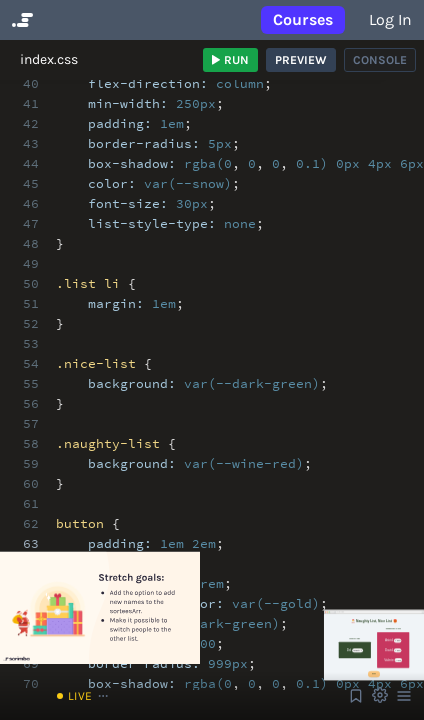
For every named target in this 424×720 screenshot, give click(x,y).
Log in (390, 19)
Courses (303, 19)
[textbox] (224, 534)
